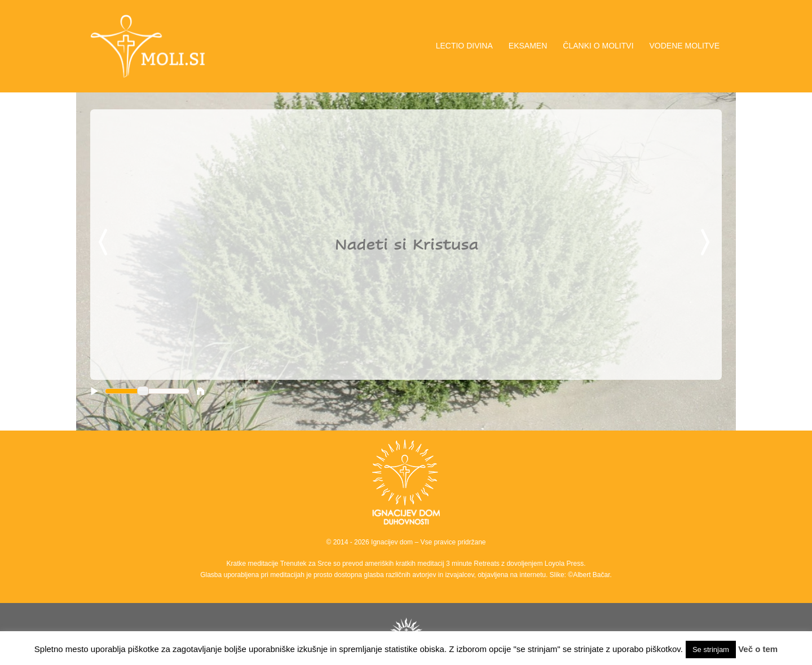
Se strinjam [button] (711, 650)
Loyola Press (564, 564)
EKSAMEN (528, 46)
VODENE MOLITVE (685, 46)
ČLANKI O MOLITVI (598, 46)
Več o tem (758, 649)
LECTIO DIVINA (464, 46)
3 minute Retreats (474, 564)
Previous (105, 243)
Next (707, 243)
